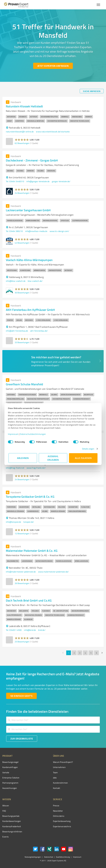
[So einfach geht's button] (21, 696)
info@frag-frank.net (15, 468)
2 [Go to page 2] (74, 653)
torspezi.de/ (29, 522)
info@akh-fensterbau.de (17, 331)
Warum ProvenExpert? (63, 762)
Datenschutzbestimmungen (34, 434)
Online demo (59, 816)
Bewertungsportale (11, 816)
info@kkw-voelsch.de (16, 281)
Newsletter (58, 811)
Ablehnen (23, 458)
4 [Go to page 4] (85, 653)
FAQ (4, 811)
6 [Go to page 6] (96, 653)
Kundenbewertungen (12, 821)
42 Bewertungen (22, 243)
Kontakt (57, 788)
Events (6, 837)
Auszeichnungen (10, 788)
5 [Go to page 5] (91, 653)
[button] (22, 140)
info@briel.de (30, 630)
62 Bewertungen (22, 143)
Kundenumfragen (10, 767)
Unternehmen (59, 767)
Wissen (6, 805)
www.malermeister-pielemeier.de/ (54, 572)
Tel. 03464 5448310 (15, 181)
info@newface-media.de (36, 231)
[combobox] (53, 720)
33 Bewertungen (22, 342)
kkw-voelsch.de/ (35, 281)
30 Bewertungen (22, 293)
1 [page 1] (69, 653)
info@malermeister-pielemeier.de (21, 572)
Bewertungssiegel (10, 762)
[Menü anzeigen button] (98, 5)
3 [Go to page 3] (80, 653)
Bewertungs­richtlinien (12, 831)
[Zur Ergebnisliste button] (22, 739)
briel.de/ (42, 630)
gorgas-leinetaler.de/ (61, 181)
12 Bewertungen (22, 533)
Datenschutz (48, 857)
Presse (56, 805)
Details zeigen (88, 449)
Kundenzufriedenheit (12, 826)
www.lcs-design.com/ (59, 231)
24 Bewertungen (22, 193)
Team (55, 772)
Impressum (14, 434)
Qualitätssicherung (63, 857)
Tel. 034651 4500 (14, 630)
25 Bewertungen (22, 642)
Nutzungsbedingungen (33, 857)
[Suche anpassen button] (92, 91)
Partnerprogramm (10, 783)
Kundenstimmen (60, 783)
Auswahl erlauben (53, 458)
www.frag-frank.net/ (36, 468)
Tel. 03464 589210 (14, 231)
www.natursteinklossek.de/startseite (53, 132)
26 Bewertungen (22, 583)
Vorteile (6, 772)
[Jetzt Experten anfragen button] (53, 66)
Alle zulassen (83, 458)
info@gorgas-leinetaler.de (38, 181)
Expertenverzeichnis (62, 826)
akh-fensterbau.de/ (39, 331)
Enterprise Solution (11, 778)
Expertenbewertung (62, 821)
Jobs (55, 778)
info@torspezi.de (13, 522)
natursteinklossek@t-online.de (20, 132)
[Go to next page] (102, 653)
